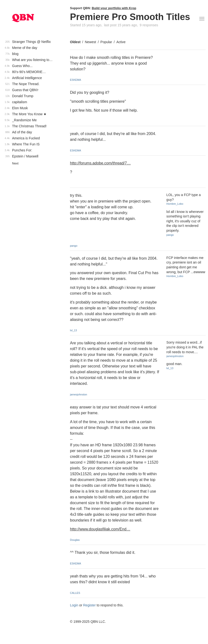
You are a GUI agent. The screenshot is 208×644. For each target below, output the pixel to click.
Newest (90, 42)
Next (15, 163)
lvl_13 (73, 330)
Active (121, 42)
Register (90, 605)
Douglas (75, 540)
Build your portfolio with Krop (114, 8)
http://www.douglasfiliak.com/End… (100, 529)
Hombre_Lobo (175, 204)
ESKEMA (76, 80)
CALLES (75, 593)
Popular (106, 42)
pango (74, 246)
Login (74, 605)
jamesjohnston (79, 394)
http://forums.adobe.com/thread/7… (100, 163)
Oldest (75, 42)
